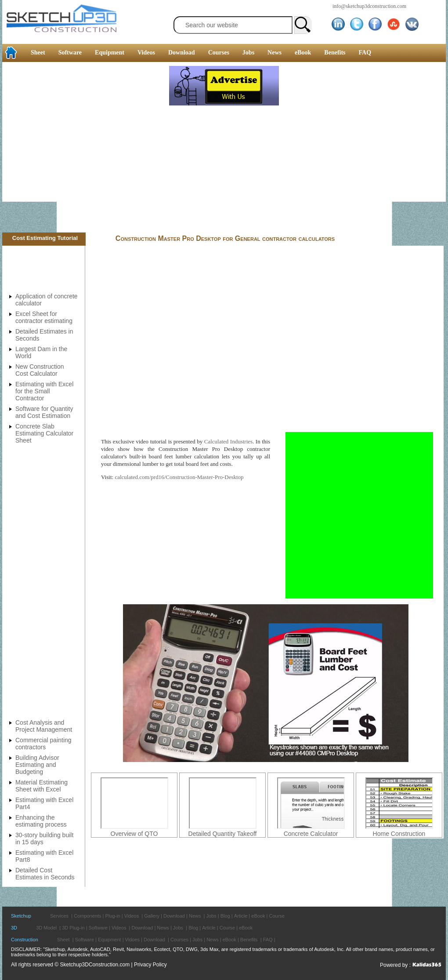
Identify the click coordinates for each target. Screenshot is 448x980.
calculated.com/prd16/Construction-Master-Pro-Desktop (179, 477)
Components (87, 916)
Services (59, 916)
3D (14, 928)
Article (241, 916)
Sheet (38, 53)
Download (182, 53)
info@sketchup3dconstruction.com (369, 6)
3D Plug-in (73, 928)
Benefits (335, 53)
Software (70, 53)
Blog (225, 916)
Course (276, 916)
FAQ (365, 53)
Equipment (110, 53)
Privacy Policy (150, 965)
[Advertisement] (85, 148)
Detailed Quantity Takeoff (223, 834)
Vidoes (132, 940)
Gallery (152, 916)
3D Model (46, 928)
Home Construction (399, 834)
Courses (219, 53)
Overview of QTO (134, 834)
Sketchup (21, 916)
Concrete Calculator (311, 834)
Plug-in (113, 916)
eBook (303, 53)
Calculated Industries (228, 441)
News (275, 53)
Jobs (248, 53)
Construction (25, 940)
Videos (146, 53)
